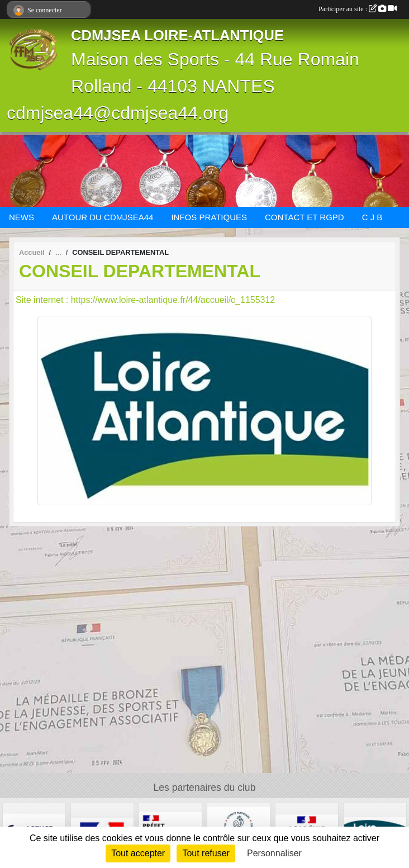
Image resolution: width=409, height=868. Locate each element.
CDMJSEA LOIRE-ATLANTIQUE (177, 35)
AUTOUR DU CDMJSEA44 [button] (103, 217)
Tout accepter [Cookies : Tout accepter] (138, 853)
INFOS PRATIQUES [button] (209, 217)
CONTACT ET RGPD (305, 217)
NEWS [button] (22, 217)
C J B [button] (372, 217)
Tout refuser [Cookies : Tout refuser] (206, 853)
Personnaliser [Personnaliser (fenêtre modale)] (274, 853)
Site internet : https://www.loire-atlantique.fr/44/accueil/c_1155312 (145, 300)
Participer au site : (358, 9)
